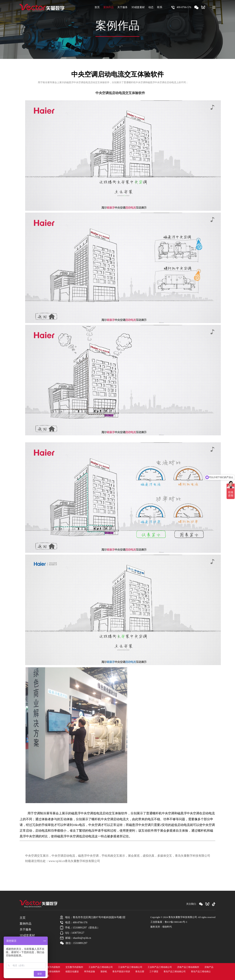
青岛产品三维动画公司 (175, 972)
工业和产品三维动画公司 (101, 967)
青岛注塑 (140, 972)
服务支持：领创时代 (161, 927)
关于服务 (122, 7)
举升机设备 (90, 972)
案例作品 (109, 7)
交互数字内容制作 (51, 967)
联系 (160, 7)
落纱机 (104, 972)
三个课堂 (154, 972)
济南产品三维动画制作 (188, 967)
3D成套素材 (138, 7)
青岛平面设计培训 (121, 972)
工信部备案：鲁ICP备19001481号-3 (169, 922)
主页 (23, 918)
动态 (151, 7)
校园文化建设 (72, 972)
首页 (97, 7)
